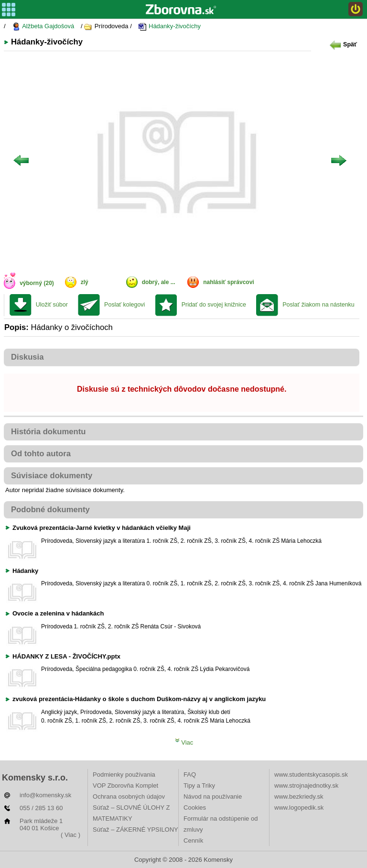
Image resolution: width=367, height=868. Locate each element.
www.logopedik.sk (299, 808)
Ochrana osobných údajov (129, 797)
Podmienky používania (124, 775)
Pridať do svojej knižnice (214, 305)
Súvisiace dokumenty (52, 476)
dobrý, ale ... (159, 282)
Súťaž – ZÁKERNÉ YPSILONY (135, 830)
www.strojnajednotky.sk (306, 786)
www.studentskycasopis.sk (311, 775)
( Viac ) (70, 835)
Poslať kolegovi (124, 305)
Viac (184, 742)
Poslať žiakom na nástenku (318, 305)
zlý (85, 282)
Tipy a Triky (199, 786)
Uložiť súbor (52, 305)
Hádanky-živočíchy (169, 27)
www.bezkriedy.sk (299, 797)
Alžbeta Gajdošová (43, 27)
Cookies (195, 808)
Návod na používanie (213, 797)
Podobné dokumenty (50, 510)
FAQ (190, 775)
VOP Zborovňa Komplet (125, 786)
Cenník (193, 841)
